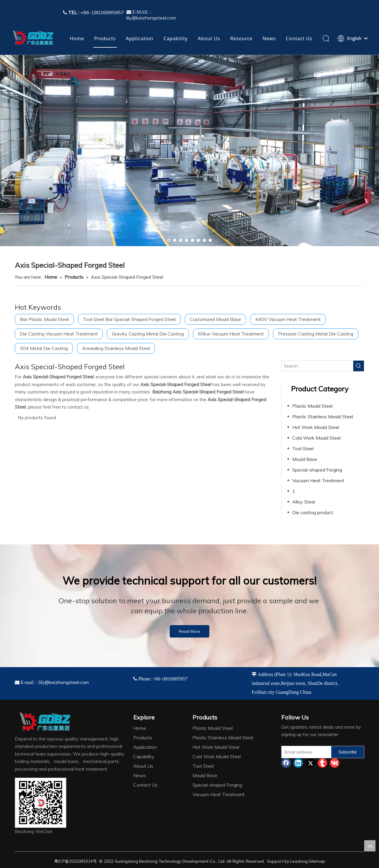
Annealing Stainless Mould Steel (116, 348)
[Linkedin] (298, 763)
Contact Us (299, 38)
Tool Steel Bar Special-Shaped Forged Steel (129, 319)
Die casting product (313, 512)
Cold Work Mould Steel (316, 438)
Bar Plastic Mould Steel (44, 319)
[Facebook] (286, 763)
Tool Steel (303, 448)
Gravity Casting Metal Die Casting (148, 334)
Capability (176, 38)
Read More (189, 631)
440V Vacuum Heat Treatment (288, 319)
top (370, 846)
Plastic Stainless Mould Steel (323, 417)
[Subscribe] (348, 752)
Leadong (299, 861)
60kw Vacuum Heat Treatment (231, 334)
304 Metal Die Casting (44, 348)
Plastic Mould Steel (312, 406)
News (269, 38)
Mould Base (305, 459)
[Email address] (305, 752)
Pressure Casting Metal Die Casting (316, 334)
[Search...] (317, 366)
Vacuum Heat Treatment (318, 480)
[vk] (335, 763)
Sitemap (317, 861)
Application (140, 38)
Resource (241, 38)
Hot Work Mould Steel (316, 427)
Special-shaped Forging (317, 470)
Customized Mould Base (215, 319)
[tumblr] (322, 763)
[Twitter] (310, 763)
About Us (209, 38)
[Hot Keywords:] (359, 366)
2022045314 (81, 861)
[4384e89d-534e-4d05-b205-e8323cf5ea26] (41, 803)
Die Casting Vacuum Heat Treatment (59, 334)
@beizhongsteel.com (67, 682)
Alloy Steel (304, 502)
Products (105, 38)
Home (77, 38)
